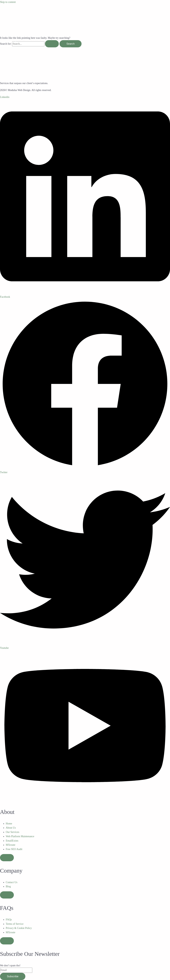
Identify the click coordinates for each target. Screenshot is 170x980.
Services (10, 32)
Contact (10, 62)
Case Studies (12, 42)
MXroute (11, 845)
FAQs (9, 920)
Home (9, 22)
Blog (8, 52)
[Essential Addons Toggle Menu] (7, 858)
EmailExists (12, 841)
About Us (11, 828)
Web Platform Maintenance (20, 836)
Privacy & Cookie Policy (19, 928)
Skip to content (8, 2)
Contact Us (12, 882)
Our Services (12, 832)
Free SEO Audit (14, 849)
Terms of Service (15, 924)
